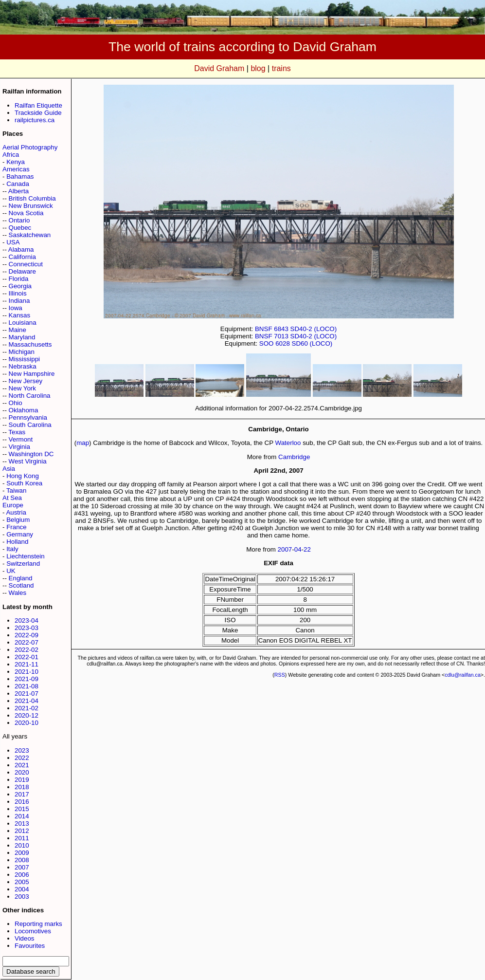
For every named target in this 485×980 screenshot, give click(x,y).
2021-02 (27, 708)
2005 (22, 882)
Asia (9, 469)
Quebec (20, 228)
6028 (283, 343)
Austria (16, 512)
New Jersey (26, 381)
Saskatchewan (30, 235)
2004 (22, 889)
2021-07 (27, 693)
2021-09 (27, 679)
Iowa (16, 308)
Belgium (18, 520)
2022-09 (27, 635)
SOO (267, 343)
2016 (22, 802)
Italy (12, 549)
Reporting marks (38, 924)
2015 (22, 809)
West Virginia (28, 461)
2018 (22, 787)
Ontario (19, 220)
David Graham (219, 68)
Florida (19, 279)
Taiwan (17, 490)
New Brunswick (31, 206)
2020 (22, 772)
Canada (18, 184)
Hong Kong (23, 476)
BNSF (264, 329)
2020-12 (27, 715)
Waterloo (288, 443)
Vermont (21, 439)
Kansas (19, 315)
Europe (13, 505)
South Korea (24, 483)
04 (298, 549)
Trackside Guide (38, 113)
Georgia (20, 286)
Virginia (19, 447)
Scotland (21, 585)
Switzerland (23, 564)
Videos (25, 938)
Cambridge (294, 457)
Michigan (22, 352)
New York (22, 388)
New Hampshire (32, 374)
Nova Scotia (26, 213)
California (22, 257)
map (83, 443)
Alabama (21, 250)
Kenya (16, 162)
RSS (280, 675)
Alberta (18, 191)
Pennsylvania (28, 417)
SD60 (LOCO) (312, 343)
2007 (22, 867)
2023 (22, 750)
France (16, 527)
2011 (22, 838)
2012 (22, 831)
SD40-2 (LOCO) (314, 329)
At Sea (12, 498)
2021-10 (27, 672)
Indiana (19, 301)
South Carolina (30, 425)
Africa (11, 155)
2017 (22, 794)
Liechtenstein (26, 556)
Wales (18, 593)
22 (307, 549)
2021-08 (27, 686)
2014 (22, 816)
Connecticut (26, 264)
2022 (22, 758)
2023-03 (27, 628)
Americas (16, 169)
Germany (20, 534)
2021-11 (27, 664)
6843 (281, 329)
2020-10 (27, 723)
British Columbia (32, 198)
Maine (18, 330)
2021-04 (27, 701)
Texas (17, 432)
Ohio (16, 403)
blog (258, 68)
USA (13, 242)
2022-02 (27, 650)
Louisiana (23, 323)
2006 (22, 875)
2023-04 (27, 620)
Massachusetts (30, 344)
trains (281, 68)
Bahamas (20, 176)
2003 (22, 897)
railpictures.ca (35, 120)
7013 (281, 336)
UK (11, 571)
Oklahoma (24, 410)
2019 (22, 780)
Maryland (22, 337)
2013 (22, 823)
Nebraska (23, 366)
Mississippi (24, 359)
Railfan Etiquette (38, 105)
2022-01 (27, 657)
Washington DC (31, 454)
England (21, 578)
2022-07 (27, 642)
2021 (22, 765)
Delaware (22, 271)
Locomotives (33, 931)
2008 (22, 860)
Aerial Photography (30, 147)
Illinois (18, 293)
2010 (22, 845)
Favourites (30, 946)
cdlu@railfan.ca (463, 675)
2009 (22, 853)
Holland (17, 542)
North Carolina (30, 396)
